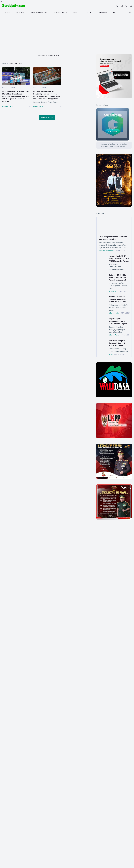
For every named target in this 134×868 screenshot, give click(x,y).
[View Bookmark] (122, 6)
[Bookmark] (27, 70)
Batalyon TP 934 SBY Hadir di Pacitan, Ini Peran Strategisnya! (117, 277)
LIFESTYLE (117, 12)
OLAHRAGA (102, 12)
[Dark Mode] (117, 6)
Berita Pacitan (115, 313)
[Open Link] (131, 6)
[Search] (126, 6)
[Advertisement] (67, 33)
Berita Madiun (39, 106)
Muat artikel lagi (47, 117)
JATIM (7, 12)
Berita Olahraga (9, 106)
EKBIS (76, 12)
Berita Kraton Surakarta (108, 250)
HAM (112, 354)
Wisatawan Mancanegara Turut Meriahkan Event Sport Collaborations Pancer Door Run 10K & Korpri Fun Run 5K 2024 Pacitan (16, 96)
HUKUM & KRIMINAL (39, 12)
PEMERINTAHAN (60, 12)
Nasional (113, 291)
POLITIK (88, 12)
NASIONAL (20, 12)
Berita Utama (115, 335)
